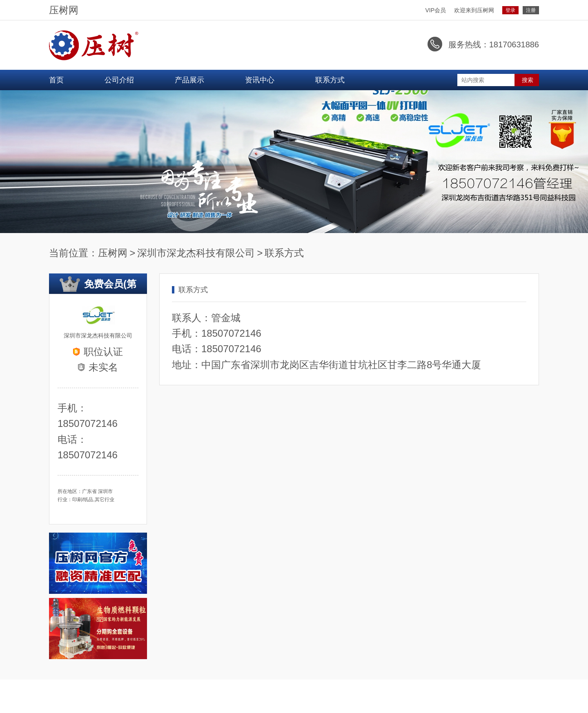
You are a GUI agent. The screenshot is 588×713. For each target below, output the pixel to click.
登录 (510, 10)
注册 (531, 10)
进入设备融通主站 (78, 691)
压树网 (58, 10)
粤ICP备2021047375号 (510, 691)
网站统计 (11, 708)
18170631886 (514, 44)
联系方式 (330, 80)
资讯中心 (260, 80)
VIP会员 (435, 10)
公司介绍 (119, 80)
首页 (56, 80)
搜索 (528, 80)
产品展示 (189, 80)
